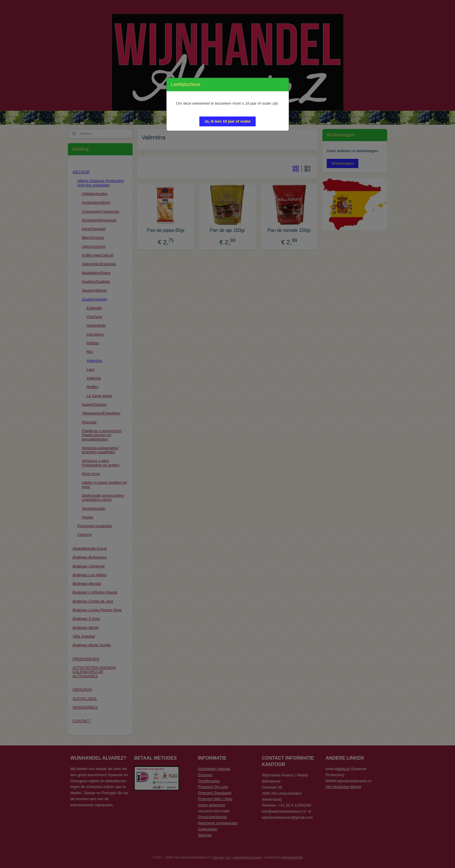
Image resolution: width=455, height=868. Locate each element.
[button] (228, 121)
